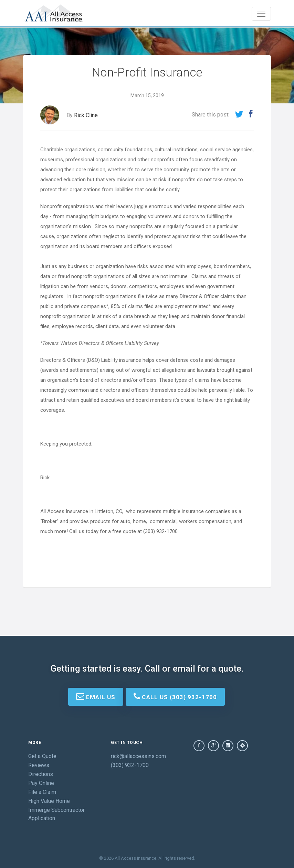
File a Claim (42, 792)
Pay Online (41, 783)
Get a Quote (42, 756)
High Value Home (49, 801)
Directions (41, 774)
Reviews (39, 765)
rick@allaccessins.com (138, 756)
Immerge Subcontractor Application (56, 814)
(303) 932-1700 (130, 765)
